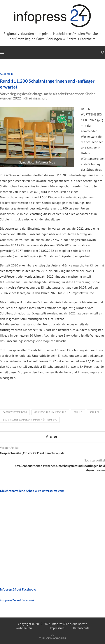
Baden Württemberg (15, 412)
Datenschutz (81, 628)
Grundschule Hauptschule (50, 412)
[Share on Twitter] (51, 437)
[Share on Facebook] (47, 437)
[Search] (103, 52)
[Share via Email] (56, 437)
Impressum (57, 628)
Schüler (94, 412)
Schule (78, 412)
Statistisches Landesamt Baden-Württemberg (30, 420)
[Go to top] (52, 638)
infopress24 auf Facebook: (17, 600)
